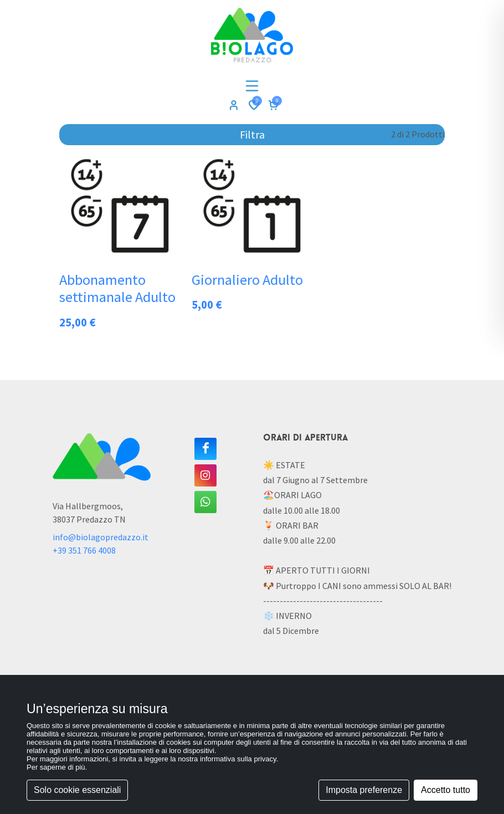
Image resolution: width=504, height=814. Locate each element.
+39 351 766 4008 (84, 550)
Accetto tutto (446, 790)
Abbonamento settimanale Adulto (117, 288)
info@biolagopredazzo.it (101, 537)
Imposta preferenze (364, 790)
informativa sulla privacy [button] (238, 759)
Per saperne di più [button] (56, 767)
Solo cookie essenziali (77, 790)
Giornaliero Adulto (247, 280)
